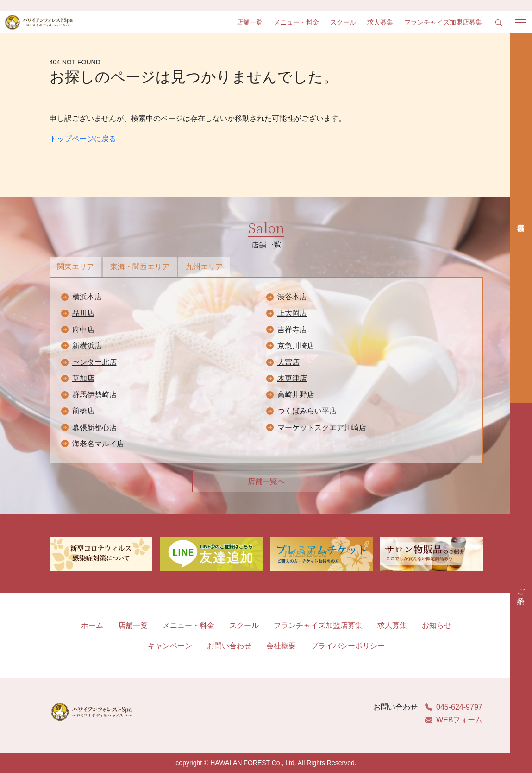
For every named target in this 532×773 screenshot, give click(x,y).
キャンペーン (170, 646)
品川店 (83, 313)
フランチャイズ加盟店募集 (443, 22)
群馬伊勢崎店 (94, 395)
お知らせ (437, 625)
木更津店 (292, 378)
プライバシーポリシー (348, 646)
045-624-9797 (454, 707)
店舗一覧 (250, 22)
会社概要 (281, 646)
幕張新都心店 (94, 428)
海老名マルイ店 (98, 444)
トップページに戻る (83, 139)
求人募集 (380, 22)
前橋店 (83, 411)
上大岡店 (292, 313)
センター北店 (94, 362)
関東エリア (75, 267)
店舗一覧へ (266, 481)
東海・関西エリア (140, 267)
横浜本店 (87, 297)
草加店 (83, 378)
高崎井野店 (296, 395)
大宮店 (288, 362)
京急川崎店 (296, 346)
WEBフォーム (454, 720)
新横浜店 (87, 346)
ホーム (92, 625)
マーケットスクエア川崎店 (322, 428)
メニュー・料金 (296, 22)
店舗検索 (521, 218)
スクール (343, 22)
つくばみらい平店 (307, 411)
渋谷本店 (292, 297)
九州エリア (204, 267)
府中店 (83, 330)
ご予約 (521, 588)
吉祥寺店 (292, 330)
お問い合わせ (229, 646)
